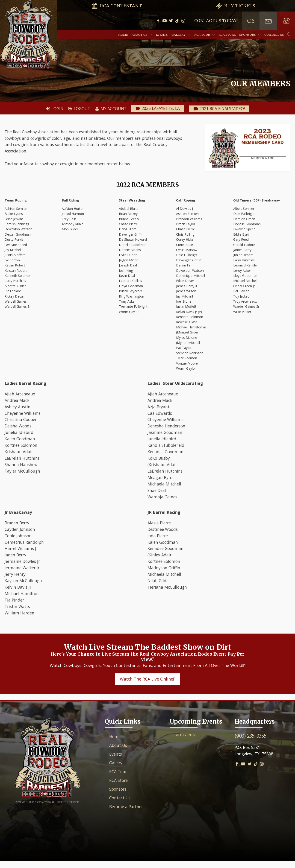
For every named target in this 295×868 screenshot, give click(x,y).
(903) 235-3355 (251, 743)
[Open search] (289, 35)
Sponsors (250, 35)
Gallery (181, 35)
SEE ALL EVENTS (182, 742)
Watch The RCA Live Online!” (148, 686)
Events (162, 35)
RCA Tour (205, 35)
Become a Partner (127, 815)
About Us (142, 35)
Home (123, 35)
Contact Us (274, 35)
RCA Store (227, 35)
